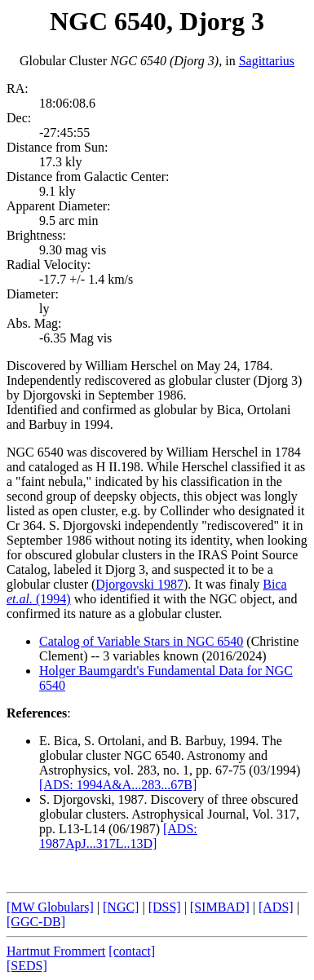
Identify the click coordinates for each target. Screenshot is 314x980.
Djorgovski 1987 (139, 584)
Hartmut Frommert (56, 951)
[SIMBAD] (220, 907)
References (37, 713)
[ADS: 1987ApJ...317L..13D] (118, 836)
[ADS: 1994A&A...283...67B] (118, 785)
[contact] (132, 951)
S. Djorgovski (75, 799)
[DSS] (165, 907)
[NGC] (121, 907)
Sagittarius (267, 61)
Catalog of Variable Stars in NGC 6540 (141, 641)
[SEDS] (27, 966)
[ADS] (276, 907)
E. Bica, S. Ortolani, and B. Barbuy (131, 741)
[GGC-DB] (36, 922)
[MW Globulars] (50, 907)
